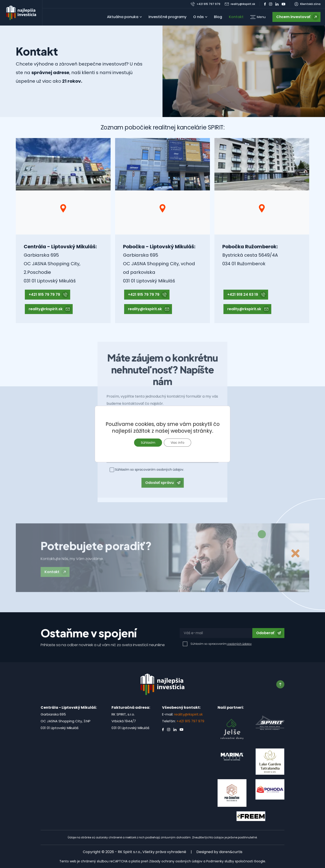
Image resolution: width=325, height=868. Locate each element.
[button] (258, 17)
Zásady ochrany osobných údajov (176, 861)
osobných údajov (239, 644)
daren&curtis (231, 852)
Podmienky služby (220, 861)
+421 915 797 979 (190, 721)
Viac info (178, 443)
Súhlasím (148, 443)
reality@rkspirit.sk (188, 714)
